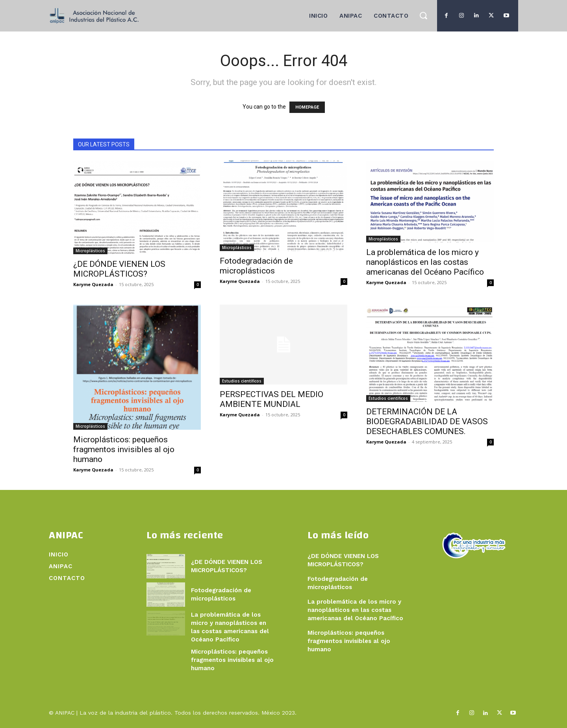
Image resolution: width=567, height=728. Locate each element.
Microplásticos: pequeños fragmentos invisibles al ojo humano (124, 449)
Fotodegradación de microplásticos (256, 266)
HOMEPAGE (307, 107)
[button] (423, 15)
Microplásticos (90, 251)
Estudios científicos (242, 381)
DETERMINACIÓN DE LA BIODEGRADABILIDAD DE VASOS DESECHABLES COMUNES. (427, 421)
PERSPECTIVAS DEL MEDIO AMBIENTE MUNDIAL (271, 399)
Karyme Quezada (93, 284)
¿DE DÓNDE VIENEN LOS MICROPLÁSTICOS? (119, 269)
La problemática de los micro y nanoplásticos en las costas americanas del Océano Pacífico (425, 262)
